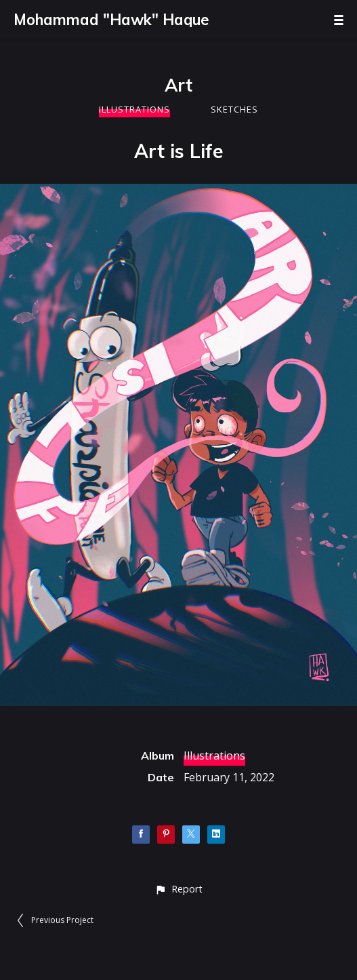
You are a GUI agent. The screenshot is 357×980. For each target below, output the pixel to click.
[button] (178, 889)
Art (178, 85)
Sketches (234, 109)
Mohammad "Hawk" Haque (111, 20)
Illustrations (134, 109)
